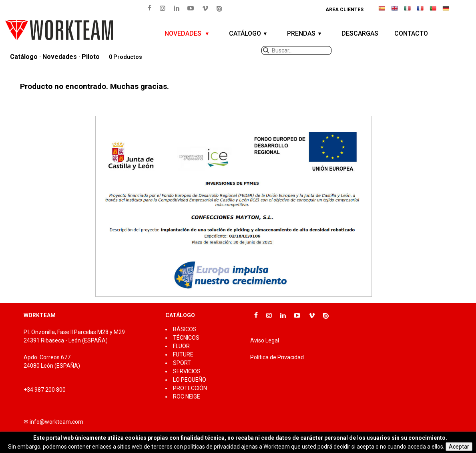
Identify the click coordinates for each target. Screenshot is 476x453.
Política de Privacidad (277, 357)
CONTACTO (411, 33)
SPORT (182, 363)
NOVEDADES (184, 33)
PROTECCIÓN (190, 388)
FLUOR (181, 346)
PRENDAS (301, 33)
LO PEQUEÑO (190, 380)
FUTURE (183, 354)
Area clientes (344, 10)
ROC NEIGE (187, 397)
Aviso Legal (265, 340)
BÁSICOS (185, 329)
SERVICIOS (187, 371)
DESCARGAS (360, 33)
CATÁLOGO (245, 33)
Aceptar (459, 447)
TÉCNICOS (186, 338)
